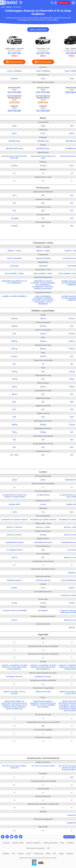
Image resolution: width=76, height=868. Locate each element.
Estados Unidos (39, 853)
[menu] (73, 3)
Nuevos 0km (14, 90)
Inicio (3, 7)
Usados (14, 108)
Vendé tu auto (64, 3)
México (48, 853)
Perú (54, 853)
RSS (48, 848)
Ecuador (29, 853)
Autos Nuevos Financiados (14, 99)
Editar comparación (38, 29)
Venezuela (70, 853)
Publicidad (70, 843)
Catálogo (9, 7)
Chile (13, 853)
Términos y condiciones (34, 843)
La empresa (6, 843)
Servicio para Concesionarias (36, 848)
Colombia (21, 853)
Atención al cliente (18, 843)
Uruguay (61, 853)
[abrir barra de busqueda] (52, 3)
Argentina (6, 853)
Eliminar (14, 56)
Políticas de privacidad (51, 843)
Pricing (62, 843)
